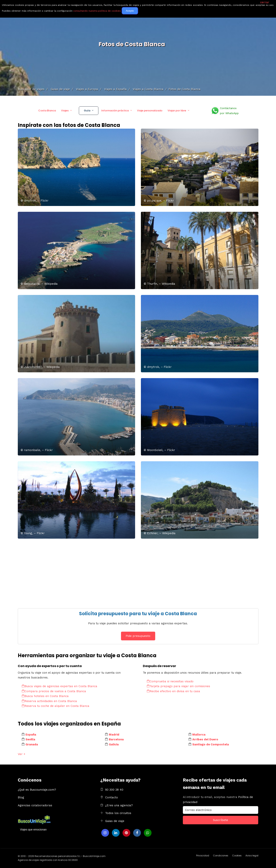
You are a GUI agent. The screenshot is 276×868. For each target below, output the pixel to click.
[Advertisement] (134, 572)
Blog (21, 797)
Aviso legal (252, 856)
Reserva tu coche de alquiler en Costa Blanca (55, 706)
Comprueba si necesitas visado (170, 681)
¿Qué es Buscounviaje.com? (37, 790)
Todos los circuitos (118, 813)
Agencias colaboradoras (35, 805)
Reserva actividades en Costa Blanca (49, 701)
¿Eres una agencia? (119, 805)
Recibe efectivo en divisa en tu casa (173, 691)
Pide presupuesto (138, 636)
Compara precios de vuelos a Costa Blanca (54, 691)
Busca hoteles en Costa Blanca (45, 696)
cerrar (265, 2)
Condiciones (221, 856)
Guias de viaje (115, 821)
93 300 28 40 (114, 790)
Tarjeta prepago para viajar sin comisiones (178, 686)
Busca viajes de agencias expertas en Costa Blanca (59, 686)
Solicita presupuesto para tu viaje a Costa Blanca (138, 614)
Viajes (65, 111)
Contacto (112, 797)
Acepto (130, 11)
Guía (87, 111)
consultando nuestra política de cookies (97, 11)
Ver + (22, 754)
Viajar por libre (177, 111)
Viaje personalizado (150, 111)
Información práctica (115, 111)
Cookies (237, 856)
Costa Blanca (47, 111)
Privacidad (203, 856)
